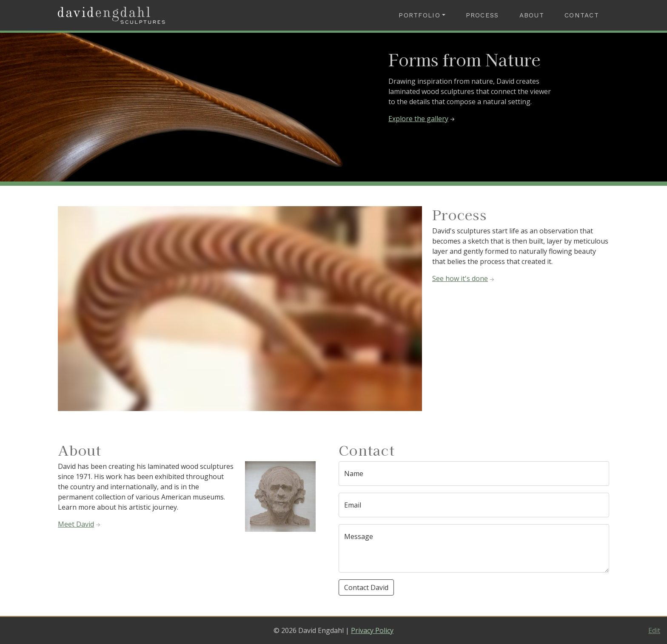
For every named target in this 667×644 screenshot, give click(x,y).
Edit (654, 630)
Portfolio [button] (419, 15)
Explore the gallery (422, 119)
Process (482, 15)
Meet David (80, 524)
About (532, 15)
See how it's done (464, 278)
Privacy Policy (372, 630)
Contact (582, 15)
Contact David (366, 587)
